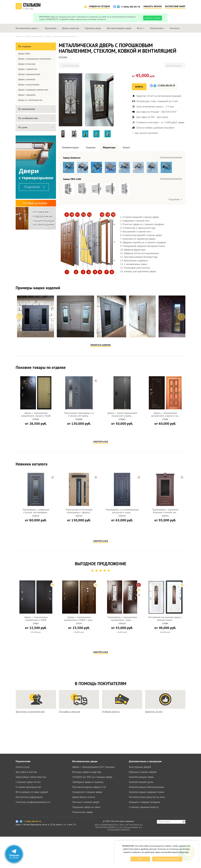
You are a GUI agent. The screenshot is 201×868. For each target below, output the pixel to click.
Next (181, 379)
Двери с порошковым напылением (35, 59)
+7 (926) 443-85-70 (130, 7)
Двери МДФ (24, 54)
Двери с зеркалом (27, 95)
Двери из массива (27, 64)
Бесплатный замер (175, 6)
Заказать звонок (153, 6)
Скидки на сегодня (99, 6)
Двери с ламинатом (28, 69)
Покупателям (23, 793)
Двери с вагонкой (27, 79)
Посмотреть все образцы (172, 157)
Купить (139, 87)
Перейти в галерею (101, 408)
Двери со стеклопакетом (30, 100)
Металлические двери (85, 793)
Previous (20, 379)
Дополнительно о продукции (145, 793)
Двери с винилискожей (29, 74)
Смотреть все (101, 504)
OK (140, 859)
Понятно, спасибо (153, 18)
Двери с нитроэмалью (29, 84)
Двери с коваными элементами (33, 90)
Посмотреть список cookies (167, 859)
